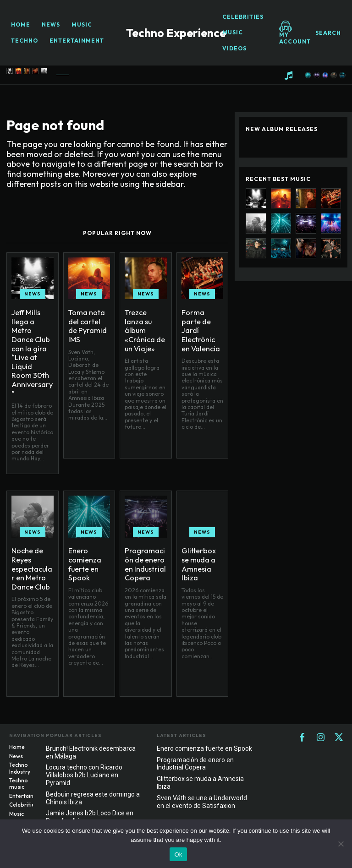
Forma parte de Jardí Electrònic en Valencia (201, 323)
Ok (178, 854)
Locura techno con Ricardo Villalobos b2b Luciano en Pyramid (84, 759)
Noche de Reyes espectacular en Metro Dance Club (30, 550)
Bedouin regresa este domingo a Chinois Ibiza (93, 783)
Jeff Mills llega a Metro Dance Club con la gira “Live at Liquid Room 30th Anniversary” (32, 335)
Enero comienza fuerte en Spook (82, 546)
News (33, 294)
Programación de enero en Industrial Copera (146, 546)
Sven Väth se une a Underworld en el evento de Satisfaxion (202, 786)
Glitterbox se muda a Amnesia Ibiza (201, 542)
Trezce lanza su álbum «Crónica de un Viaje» (143, 323)
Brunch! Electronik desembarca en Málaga (91, 737)
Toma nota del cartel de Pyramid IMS (89, 320)
